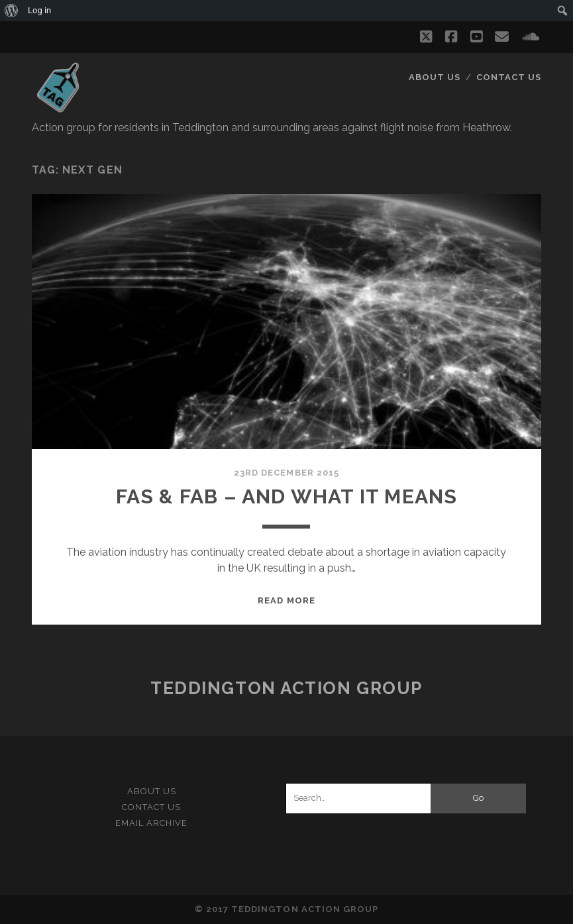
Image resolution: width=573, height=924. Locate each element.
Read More (286, 600)
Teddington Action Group (286, 688)
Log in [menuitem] (39, 10)
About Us (435, 77)
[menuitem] (12, 11)
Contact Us (509, 77)
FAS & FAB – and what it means (287, 496)
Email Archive (152, 823)
